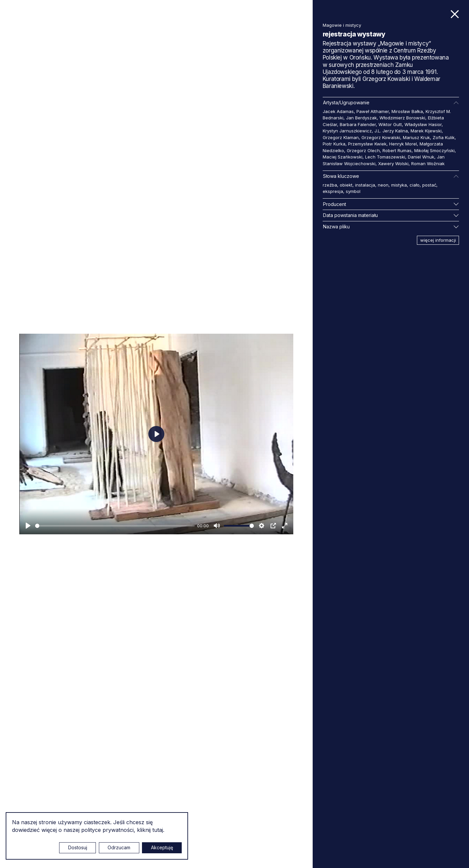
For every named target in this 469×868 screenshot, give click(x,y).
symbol (353, 191)
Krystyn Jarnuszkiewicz (347, 131)
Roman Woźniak (428, 164)
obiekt (346, 185)
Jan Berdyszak (361, 118)
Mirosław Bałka (407, 111)
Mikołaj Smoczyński (434, 150)
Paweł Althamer (373, 111)
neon (383, 185)
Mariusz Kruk (416, 137)
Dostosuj (78, 847)
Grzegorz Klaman (341, 137)
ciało (415, 185)
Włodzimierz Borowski (402, 118)
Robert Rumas (397, 150)
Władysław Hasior (423, 124)
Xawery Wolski (393, 164)
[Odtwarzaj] (28, 526)
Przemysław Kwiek (367, 144)
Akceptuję (162, 847)
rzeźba (330, 185)
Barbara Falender (358, 124)
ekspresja (333, 191)
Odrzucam (119, 847)
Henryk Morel (403, 144)
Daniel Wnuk (421, 157)
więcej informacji (438, 240)
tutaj (158, 830)
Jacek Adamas (338, 111)
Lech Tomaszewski (385, 157)
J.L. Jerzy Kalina (391, 131)
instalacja (365, 185)
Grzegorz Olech (363, 150)
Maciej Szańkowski (343, 157)
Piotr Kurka (334, 144)
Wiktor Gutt (390, 124)
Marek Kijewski (426, 131)
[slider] (115, 526)
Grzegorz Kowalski (381, 137)
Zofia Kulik (444, 137)
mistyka (399, 185)
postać (429, 185)
